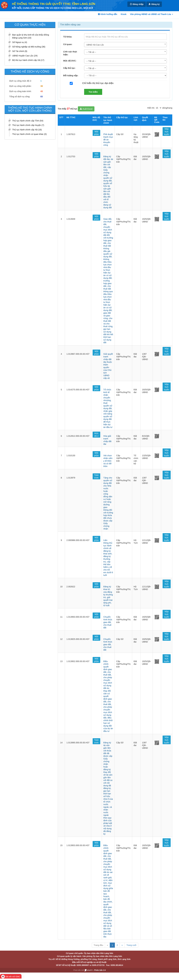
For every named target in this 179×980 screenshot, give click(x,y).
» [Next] (122, 945)
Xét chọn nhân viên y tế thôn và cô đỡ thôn (108, 461)
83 (42, 96)
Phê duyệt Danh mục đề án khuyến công (108, 140)
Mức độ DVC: (70, 61)
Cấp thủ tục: (69, 68)
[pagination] (158, 108)
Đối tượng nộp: (71, 75)
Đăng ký (154, 4)
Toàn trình (96, 476)
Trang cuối (131, 945)
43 (42, 91)
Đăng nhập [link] (136, 4)
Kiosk (124, 14)
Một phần (96, 133)
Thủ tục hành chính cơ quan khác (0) (29, 134)
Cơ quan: (68, 44)
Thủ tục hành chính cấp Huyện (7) (28, 125)
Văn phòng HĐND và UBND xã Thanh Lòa (152, 14)
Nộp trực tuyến (167, 132)
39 (42, 86)
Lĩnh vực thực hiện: (70, 53)
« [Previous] (107, 945)
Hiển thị (151, 108)
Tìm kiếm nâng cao (70, 25)
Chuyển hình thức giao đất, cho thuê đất (108, 622)
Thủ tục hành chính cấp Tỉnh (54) (28, 121)
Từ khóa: (68, 37)
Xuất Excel (86, 109)
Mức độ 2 (96, 435)
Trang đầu (98, 945)
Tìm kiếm (93, 92)
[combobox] (125, 45)
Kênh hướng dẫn (108, 14)
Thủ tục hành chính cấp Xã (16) (27, 130)
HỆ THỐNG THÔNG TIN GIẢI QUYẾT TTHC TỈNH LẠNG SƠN (54, 4)
